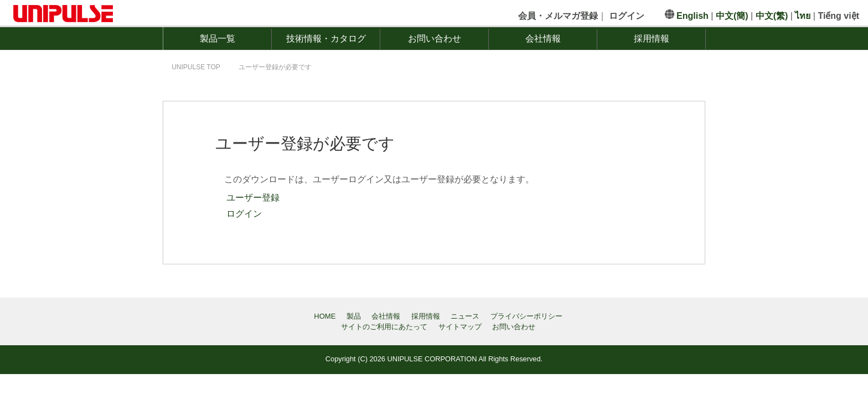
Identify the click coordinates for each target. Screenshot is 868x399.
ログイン (243, 214)
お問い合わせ (435, 39)
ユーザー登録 (252, 198)
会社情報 (543, 39)
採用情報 (652, 39)
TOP (196, 67)
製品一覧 (218, 39)
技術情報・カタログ (326, 39)
